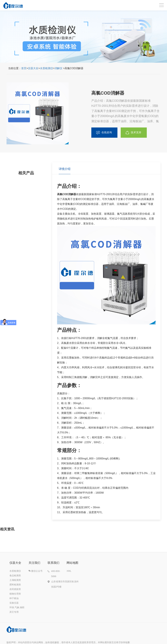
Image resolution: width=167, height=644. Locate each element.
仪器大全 (33, 68)
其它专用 (14, 612)
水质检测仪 (46, 68)
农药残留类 (15, 589)
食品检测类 (15, 575)
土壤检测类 (15, 580)
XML (69, 571)
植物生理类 (15, 594)
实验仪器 (14, 603)
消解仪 (58, 68)
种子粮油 (14, 598)
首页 (24, 68)
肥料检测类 (15, 585)
